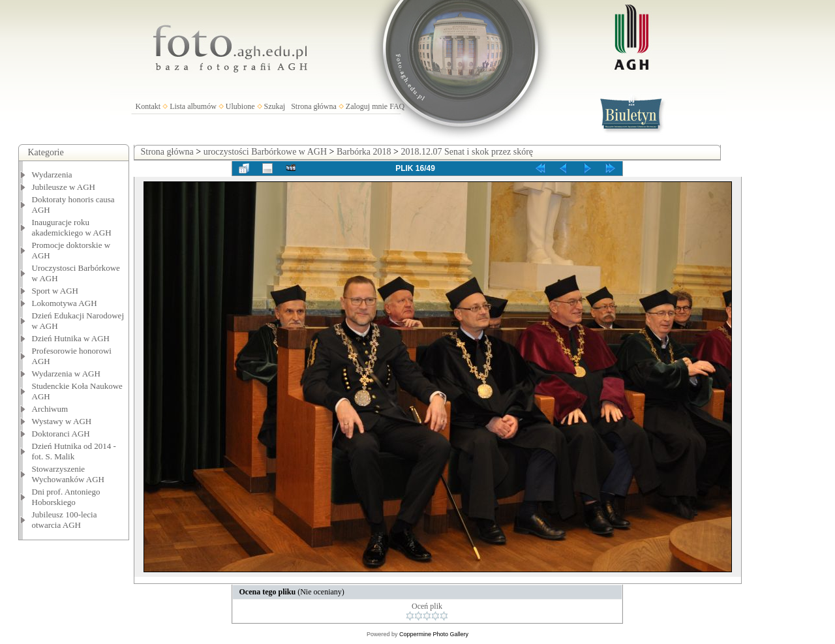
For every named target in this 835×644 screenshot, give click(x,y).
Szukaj (275, 106)
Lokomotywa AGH (65, 303)
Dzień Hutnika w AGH (71, 338)
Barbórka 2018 (364, 152)
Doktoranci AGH (61, 434)
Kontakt (148, 106)
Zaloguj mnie (367, 106)
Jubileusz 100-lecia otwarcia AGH (65, 520)
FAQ (397, 106)
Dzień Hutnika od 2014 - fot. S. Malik (74, 451)
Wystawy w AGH (62, 421)
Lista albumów (193, 106)
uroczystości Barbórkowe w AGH (265, 152)
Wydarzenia (52, 175)
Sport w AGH (55, 291)
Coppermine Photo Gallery (434, 634)
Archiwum (50, 409)
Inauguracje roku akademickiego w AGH (72, 227)
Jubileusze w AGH (64, 187)
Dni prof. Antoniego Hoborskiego (66, 497)
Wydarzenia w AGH (66, 374)
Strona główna (314, 106)
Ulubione (240, 106)
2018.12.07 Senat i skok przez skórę (467, 152)
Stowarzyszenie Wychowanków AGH (68, 474)
